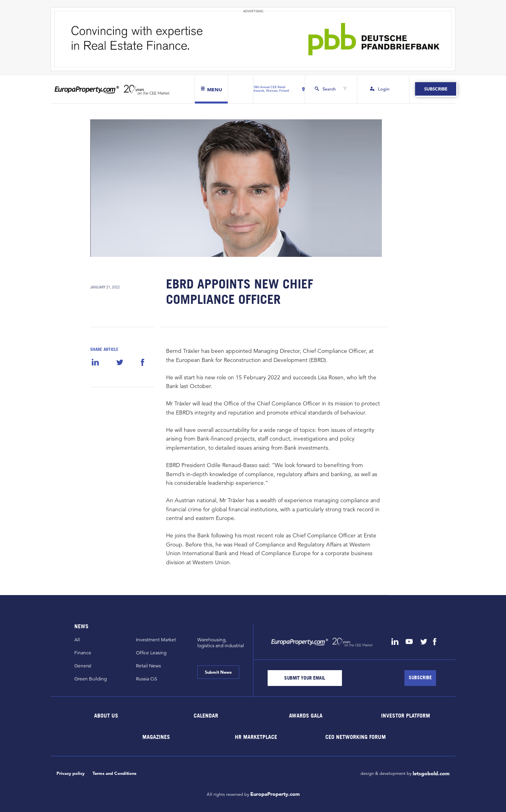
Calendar (206, 715)
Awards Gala (306, 715)
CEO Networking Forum (356, 737)
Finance (83, 653)
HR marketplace (256, 737)
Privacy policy (71, 773)
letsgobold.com (431, 774)
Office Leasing (151, 653)
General (83, 666)
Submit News (218, 672)
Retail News (148, 666)
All (77, 640)
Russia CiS (147, 679)
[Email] (305, 678)
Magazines (156, 737)
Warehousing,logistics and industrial (221, 642)
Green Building (91, 679)
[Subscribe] (420, 678)
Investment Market (156, 640)
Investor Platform (406, 715)
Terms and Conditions (114, 773)
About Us (107, 715)
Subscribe (435, 89)
